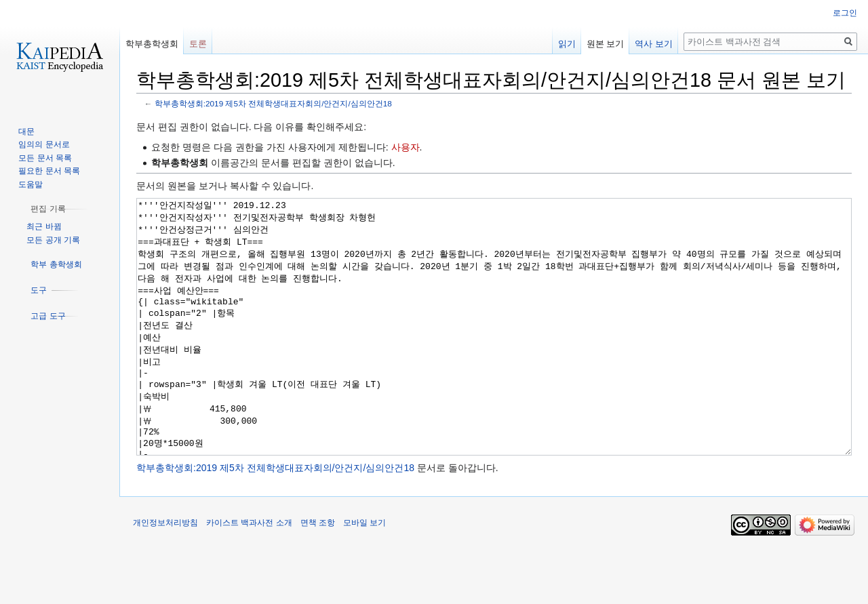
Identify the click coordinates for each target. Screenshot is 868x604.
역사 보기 (654, 44)
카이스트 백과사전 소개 (249, 573)
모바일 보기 (364, 573)
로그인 (845, 13)
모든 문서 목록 (45, 158)
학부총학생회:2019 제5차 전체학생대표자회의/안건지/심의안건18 (273, 103)
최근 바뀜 (44, 226)
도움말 (31, 184)
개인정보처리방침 (165, 573)
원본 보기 (606, 44)
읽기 (567, 44)
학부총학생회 (152, 44)
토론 (198, 44)
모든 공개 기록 (53, 240)
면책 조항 (318, 573)
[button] (48, 209)
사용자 (406, 147)
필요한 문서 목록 (49, 171)
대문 (26, 132)
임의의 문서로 (44, 144)
